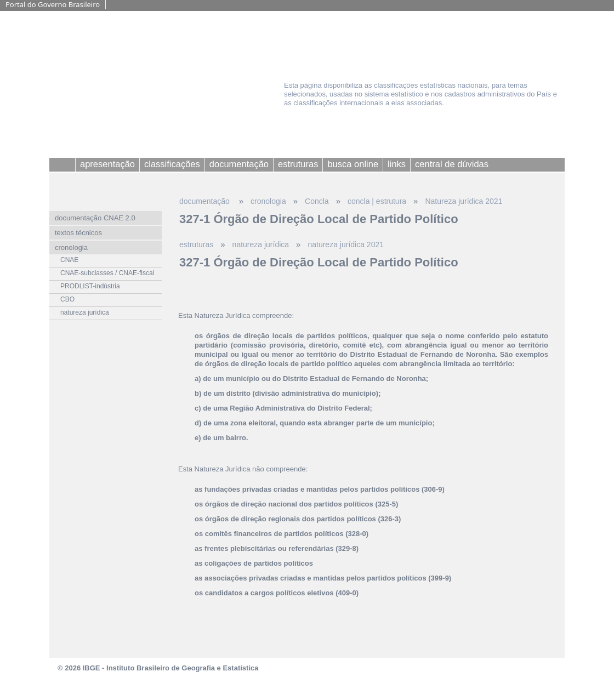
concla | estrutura (377, 201)
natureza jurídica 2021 (346, 244)
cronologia (268, 201)
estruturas (196, 244)
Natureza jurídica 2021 (464, 201)
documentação (206, 201)
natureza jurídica (261, 244)
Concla (317, 201)
